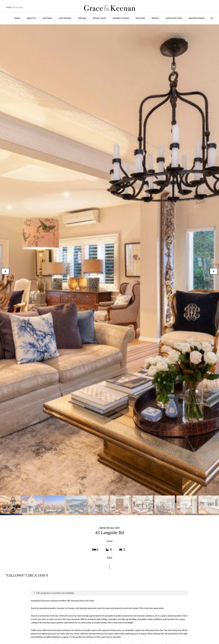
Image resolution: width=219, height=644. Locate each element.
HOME (17, 18)
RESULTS (155, 18)
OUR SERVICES (65, 18)
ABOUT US (31, 18)
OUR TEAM (47, 18)
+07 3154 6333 (17, 7)
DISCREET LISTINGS (121, 18)
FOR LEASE (140, 18)
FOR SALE (82, 18)
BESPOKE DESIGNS (197, 18)
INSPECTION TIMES (174, 18)
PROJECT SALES (99, 18)
